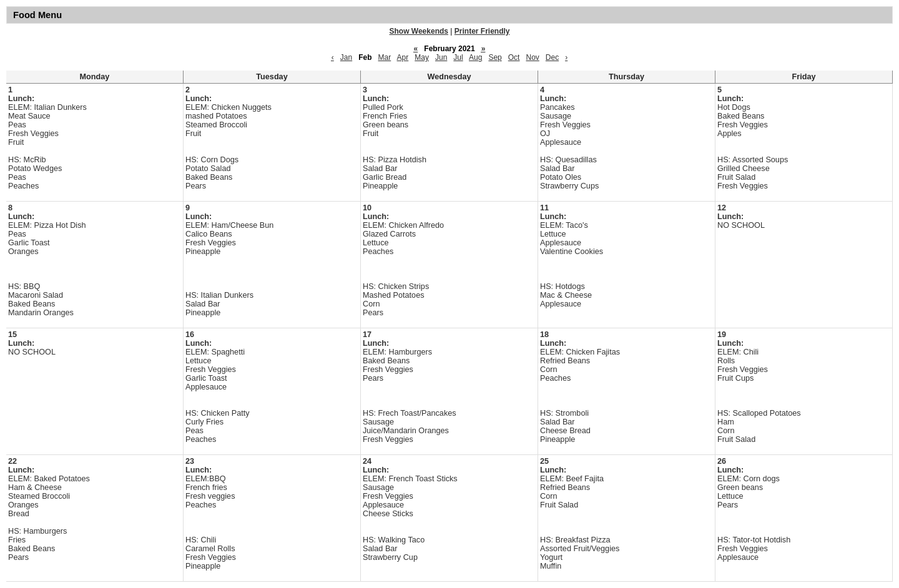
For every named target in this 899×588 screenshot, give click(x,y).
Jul (458, 57)
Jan (346, 57)
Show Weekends (419, 31)
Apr (403, 57)
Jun (441, 57)
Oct (514, 57)
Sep (495, 57)
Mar (385, 57)
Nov (532, 57)
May (422, 57)
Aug (475, 57)
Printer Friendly (482, 31)
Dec (552, 57)
